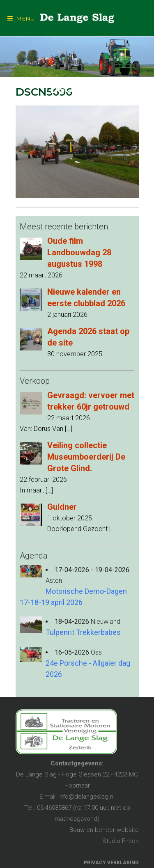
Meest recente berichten (64, 227)
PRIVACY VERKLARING (111, 863)
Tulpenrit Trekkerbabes (83, 632)
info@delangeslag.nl (86, 797)
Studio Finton (121, 841)
